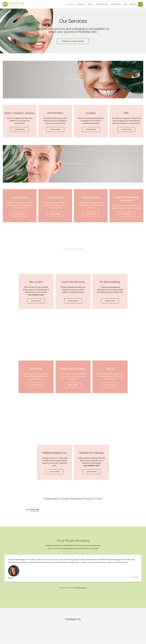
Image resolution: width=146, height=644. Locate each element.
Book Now (133, 4)
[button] (55, 472)
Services (71, 4)
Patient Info (117, 4)
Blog (126, 4)
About (91, 4)
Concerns (81, 4)
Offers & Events (103, 4)
